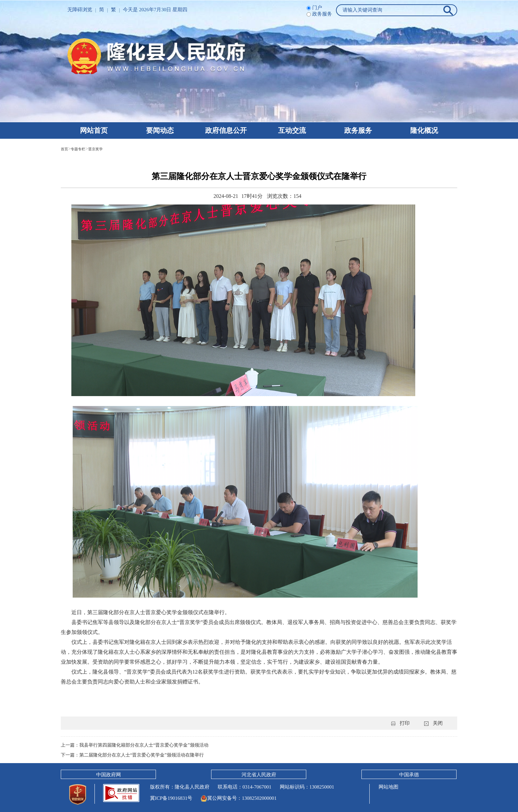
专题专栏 (83, 149)
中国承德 (409, 775)
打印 (405, 723)
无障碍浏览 (80, 10)
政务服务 (358, 130)
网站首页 (94, 130)
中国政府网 (109, 775)
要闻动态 (160, 130)
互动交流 (292, 130)
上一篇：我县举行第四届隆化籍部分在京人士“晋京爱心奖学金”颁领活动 (140, 745)
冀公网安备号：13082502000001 (239, 798)
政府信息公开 (226, 130)
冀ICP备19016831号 (171, 798)
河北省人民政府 (259, 775)
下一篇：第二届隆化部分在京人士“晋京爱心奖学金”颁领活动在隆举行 (137, 755)
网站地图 (388, 787)
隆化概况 (424, 130)
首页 (66, 149)
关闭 (438, 723)
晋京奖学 (106, 149)
